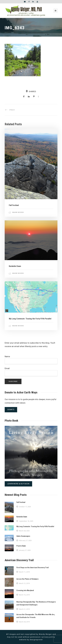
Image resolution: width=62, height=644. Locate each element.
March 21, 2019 (24, 609)
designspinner (36, 640)
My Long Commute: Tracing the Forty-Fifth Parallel (30, 319)
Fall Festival (14, 205)
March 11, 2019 (24, 572)
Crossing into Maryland (25, 590)
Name (31, 360)
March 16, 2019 (24, 595)
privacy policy (49, 637)
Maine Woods (18, 212)
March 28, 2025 (24, 531)
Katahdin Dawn (15, 266)
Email (31, 372)
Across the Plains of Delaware (27, 579)
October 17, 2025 (25, 507)
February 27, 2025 (25, 540)
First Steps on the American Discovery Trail (33, 568)
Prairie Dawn (21, 546)
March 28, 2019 (24, 622)
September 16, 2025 (26, 521)
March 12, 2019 (24, 583)
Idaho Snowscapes (23, 536)
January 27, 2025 (25, 550)
